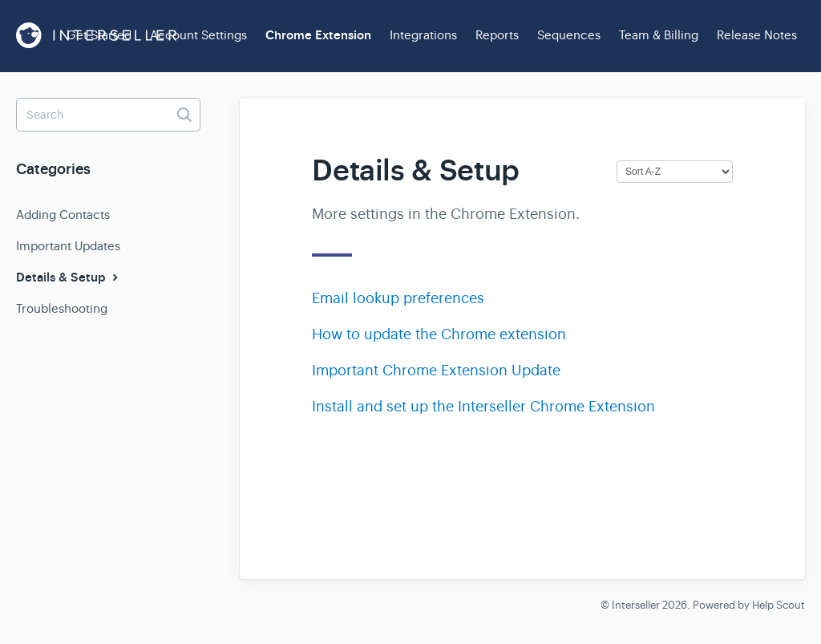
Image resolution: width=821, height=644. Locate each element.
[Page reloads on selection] (675, 172)
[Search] (108, 115)
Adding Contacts (63, 215)
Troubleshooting (62, 308)
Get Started (99, 35)
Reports (497, 35)
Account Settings (198, 35)
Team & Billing (659, 35)
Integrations (423, 35)
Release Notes (757, 35)
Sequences (569, 35)
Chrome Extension (318, 35)
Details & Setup (69, 277)
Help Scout (779, 605)
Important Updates (68, 246)
